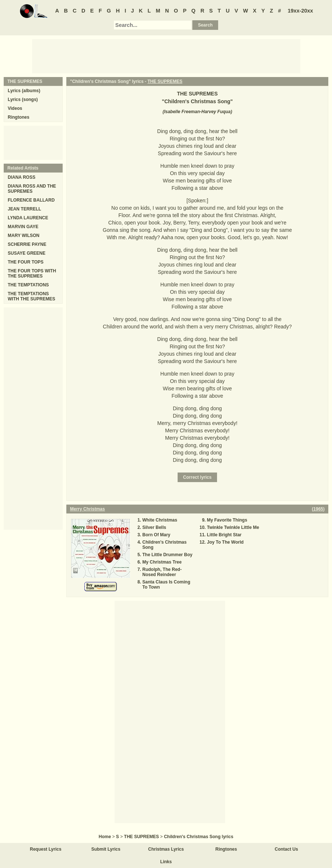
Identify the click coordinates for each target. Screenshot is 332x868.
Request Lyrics (46, 849)
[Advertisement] (166, 56)
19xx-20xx (300, 11)
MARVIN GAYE (23, 227)
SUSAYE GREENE (27, 253)
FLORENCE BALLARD (31, 200)
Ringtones (19, 117)
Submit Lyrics (106, 849)
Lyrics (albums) (24, 91)
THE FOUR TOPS (26, 262)
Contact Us (286, 849)
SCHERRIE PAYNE (27, 244)
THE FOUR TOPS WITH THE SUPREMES (32, 273)
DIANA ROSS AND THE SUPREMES (32, 189)
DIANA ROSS (22, 177)
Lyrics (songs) (23, 100)
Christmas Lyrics (166, 849)
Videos (15, 108)
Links (166, 862)
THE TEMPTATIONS (28, 285)
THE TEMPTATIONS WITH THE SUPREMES (32, 296)
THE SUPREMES (165, 81)
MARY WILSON (24, 236)
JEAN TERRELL (25, 209)
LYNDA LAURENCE (28, 218)
